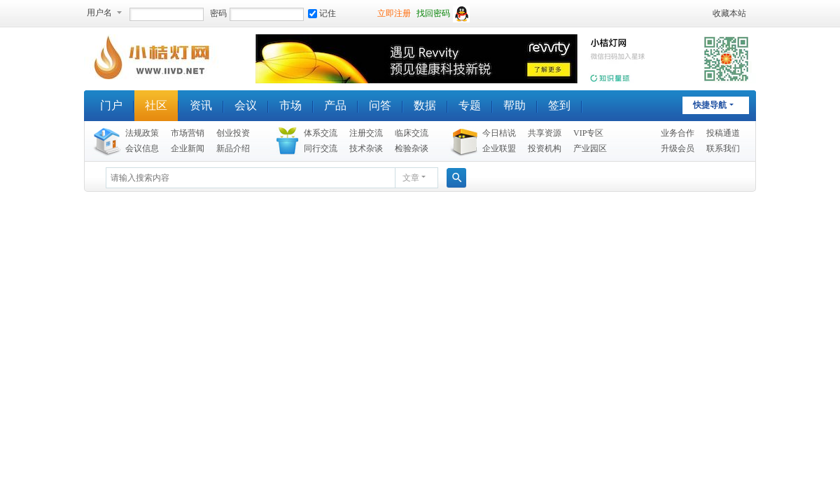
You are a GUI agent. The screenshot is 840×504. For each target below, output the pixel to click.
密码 (218, 13)
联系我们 (723, 148)
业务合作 (678, 133)
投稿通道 (723, 133)
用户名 (99, 13)
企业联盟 (499, 148)
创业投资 (233, 133)
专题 (470, 105)
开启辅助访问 (706, 13)
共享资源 (545, 133)
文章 (411, 178)
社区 (156, 105)
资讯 (201, 105)
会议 (246, 105)
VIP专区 (588, 133)
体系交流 (321, 133)
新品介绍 (233, 148)
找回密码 (433, 13)
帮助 (514, 105)
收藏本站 (729, 13)
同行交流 (321, 148)
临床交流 (412, 133)
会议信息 (142, 148)
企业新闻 (188, 148)
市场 (290, 105)
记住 (322, 13)
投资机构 (545, 148)
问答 (380, 105)
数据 (425, 105)
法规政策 (142, 133)
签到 (559, 105)
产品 (335, 105)
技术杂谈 (366, 148)
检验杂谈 (412, 148)
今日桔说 (499, 133)
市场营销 (188, 133)
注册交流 (366, 133)
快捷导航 (710, 105)
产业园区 (590, 148)
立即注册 (394, 13)
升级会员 (678, 148)
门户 (111, 105)
